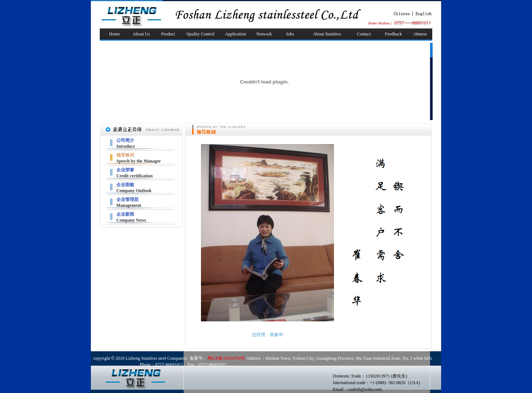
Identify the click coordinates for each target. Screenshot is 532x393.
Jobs (290, 34)
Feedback (393, 34)
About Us (141, 34)
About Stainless (327, 34)
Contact (364, 34)
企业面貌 (125, 185)
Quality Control (201, 34)
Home (114, 34)
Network (264, 34)
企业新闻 (125, 214)
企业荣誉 (125, 170)
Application (236, 34)
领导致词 (125, 155)
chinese (420, 34)
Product (168, 34)
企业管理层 (127, 199)
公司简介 (125, 140)
